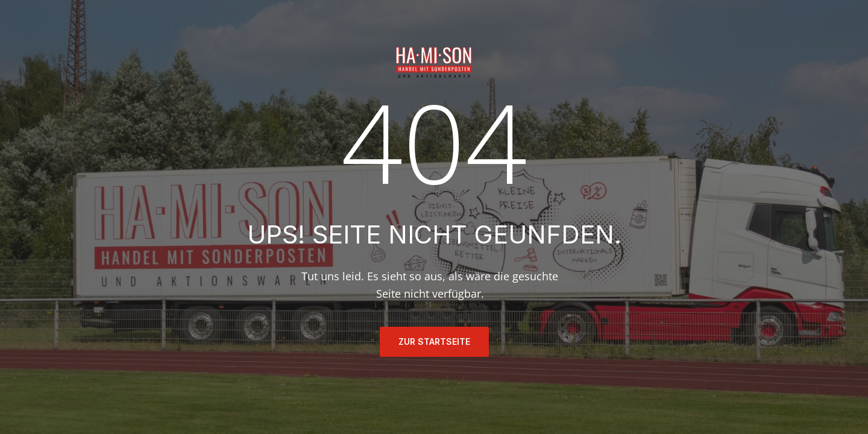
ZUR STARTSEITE (434, 341)
